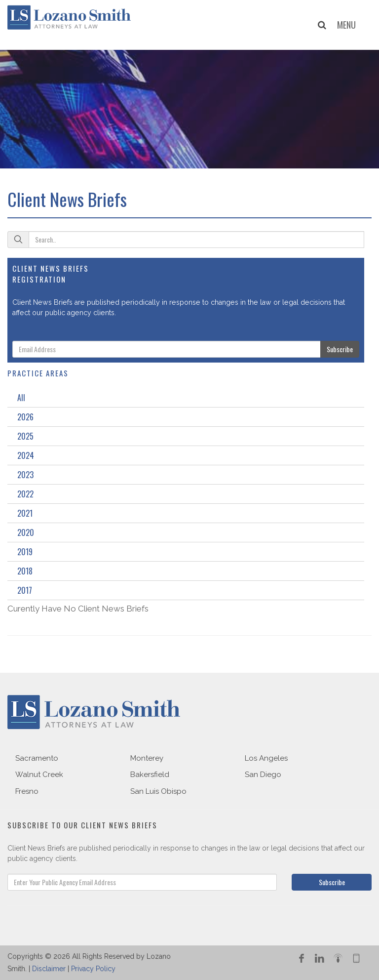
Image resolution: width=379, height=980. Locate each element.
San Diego (263, 775)
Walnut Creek (39, 775)
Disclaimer (49, 969)
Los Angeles (266, 758)
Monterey (147, 758)
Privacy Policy (93, 969)
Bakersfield (150, 775)
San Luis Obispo (158, 791)
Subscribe (340, 349)
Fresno (27, 791)
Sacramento (37, 758)
